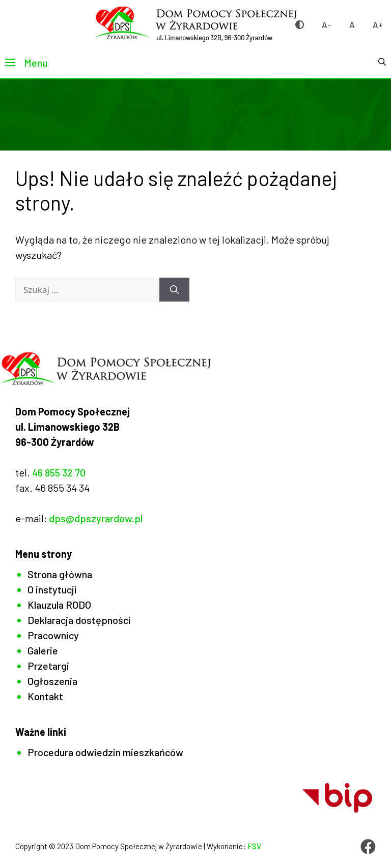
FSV (254, 846)
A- (327, 24)
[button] (382, 63)
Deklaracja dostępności (79, 620)
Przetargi (48, 666)
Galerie (43, 650)
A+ (378, 24)
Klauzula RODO (59, 605)
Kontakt (45, 696)
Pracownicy (53, 635)
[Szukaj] (174, 290)
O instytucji (52, 589)
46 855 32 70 (59, 472)
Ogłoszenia (52, 681)
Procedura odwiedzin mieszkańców (105, 752)
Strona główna (60, 574)
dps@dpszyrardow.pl (96, 518)
